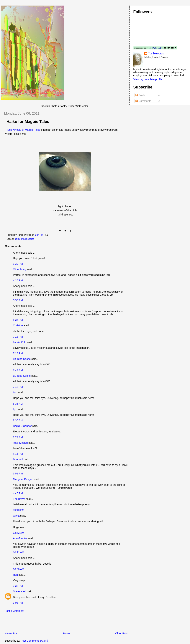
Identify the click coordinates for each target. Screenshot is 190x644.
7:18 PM (18, 337)
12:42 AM (19, 533)
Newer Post (11, 633)
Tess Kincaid (20, 443)
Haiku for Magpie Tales (28, 122)
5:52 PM (18, 474)
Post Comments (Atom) (34, 641)
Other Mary (20, 269)
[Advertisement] (44, 623)
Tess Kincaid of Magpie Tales (23, 130)
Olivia (16, 516)
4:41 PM (18, 454)
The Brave (19, 499)
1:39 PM (18, 264)
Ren (15, 575)
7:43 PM (18, 387)
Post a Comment (14, 611)
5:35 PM (18, 300)
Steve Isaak (20, 591)
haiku (17, 239)
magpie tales (28, 239)
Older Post (121, 633)
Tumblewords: (156, 53)
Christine (18, 325)
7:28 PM (18, 353)
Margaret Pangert (23, 479)
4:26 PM (18, 280)
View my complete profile (148, 79)
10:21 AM (19, 552)
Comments (143, 101)
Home (67, 633)
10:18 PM (19, 510)
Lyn (15, 392)
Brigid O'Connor (22, 426)
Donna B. (18, 459)
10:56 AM (19, 569)
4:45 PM (18, 493)
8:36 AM (18, 420)
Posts (140, 95)
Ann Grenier (20, 538)
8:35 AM (18, 404)
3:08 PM (18, 603)
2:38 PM (18, 586)
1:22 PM (18, 437)
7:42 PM (18, 370)
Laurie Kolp (20, 342)
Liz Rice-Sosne (22, 359)
